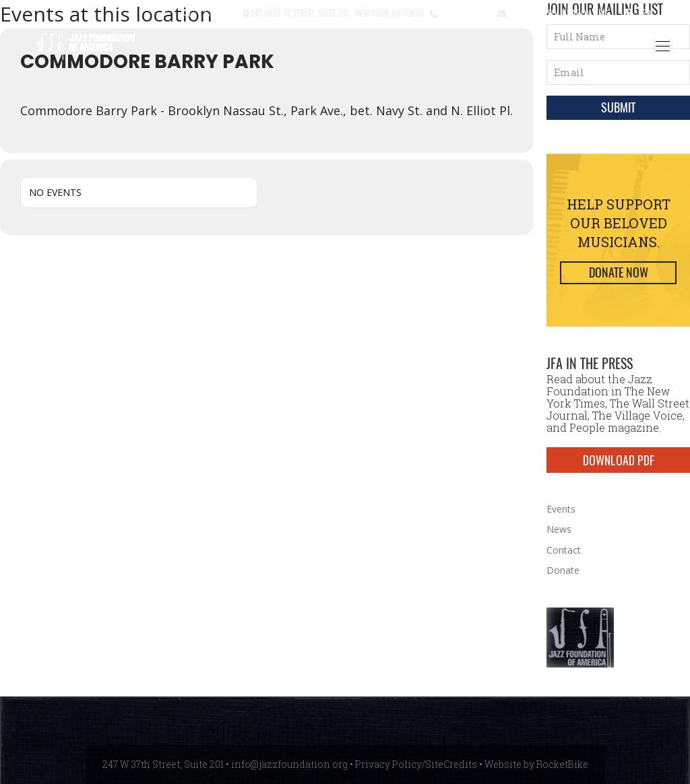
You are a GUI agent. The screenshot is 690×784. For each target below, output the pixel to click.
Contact (221, 12)
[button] (187, 14)
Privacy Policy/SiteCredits (416, 764)
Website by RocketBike (536, 764)
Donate (563, 570)
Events (561, 509)
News (559, 529)
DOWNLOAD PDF (619, 460)
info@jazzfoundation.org (557, 12)
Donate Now (619, 272)
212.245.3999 (465, 12)
